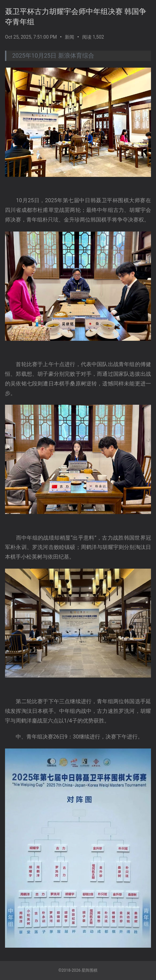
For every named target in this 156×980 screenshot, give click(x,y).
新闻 (69, 37)
